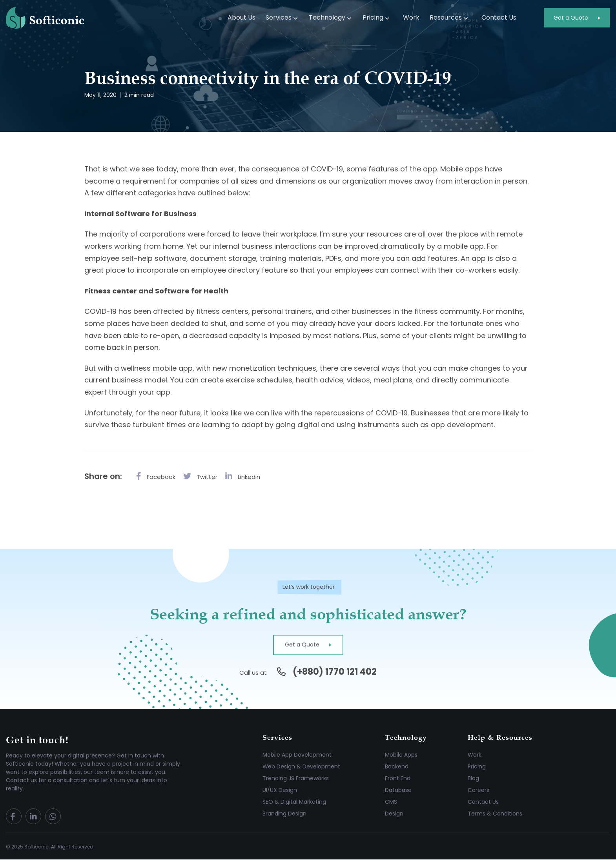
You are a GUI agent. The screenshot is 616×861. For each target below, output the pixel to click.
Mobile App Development (297, 756)
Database (398, 792)
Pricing (373, 17)
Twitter (200, 476)
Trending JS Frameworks (296, 780)
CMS (391, 803)
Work (411, 17)
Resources (446, 17)
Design (394, 815)
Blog (473, 780)
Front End (398, 780)
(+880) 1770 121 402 (335, 674)
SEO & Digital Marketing (294, 803)
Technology (327, 17)
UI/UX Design (280, 792)
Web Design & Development (301, 768)
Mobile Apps (401, 756)
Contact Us (499, 17)
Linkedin (243, 476)
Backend (397, 768)
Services (279, 17)
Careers (478, 792)
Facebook (156, 476)
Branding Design (284, 815)
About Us (241, 17)
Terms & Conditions (495, 815)
